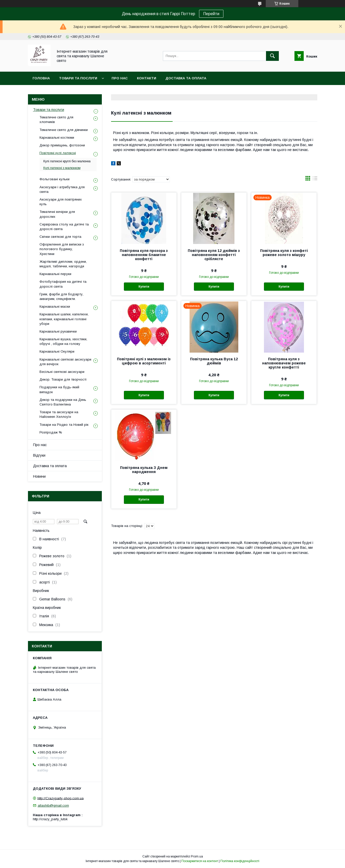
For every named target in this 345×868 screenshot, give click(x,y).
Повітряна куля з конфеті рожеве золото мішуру (284, 253)
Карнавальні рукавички (58, 331)
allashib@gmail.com (53, 805)
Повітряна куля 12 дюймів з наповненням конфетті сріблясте (214, 255)
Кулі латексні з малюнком (62, 168)
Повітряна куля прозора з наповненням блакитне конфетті (144, 255)
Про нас (120, 78)
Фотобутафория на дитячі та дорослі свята (63, 284)
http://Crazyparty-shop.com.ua (61, 798)
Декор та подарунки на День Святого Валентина (63, 402)
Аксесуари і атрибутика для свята (62, 189)
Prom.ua (197, 856)
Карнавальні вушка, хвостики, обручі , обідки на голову (63, 341)
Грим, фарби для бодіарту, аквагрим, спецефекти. (61, 296)
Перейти (211, 14)
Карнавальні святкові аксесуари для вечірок (65, 362)
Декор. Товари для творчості (63, 379)
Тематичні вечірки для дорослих (57, 214)
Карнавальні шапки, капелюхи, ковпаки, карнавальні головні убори (64, 319)
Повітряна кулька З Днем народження (144, 470)
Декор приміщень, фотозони (62, 145)
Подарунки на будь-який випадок (59, 389)
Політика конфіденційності (240, 861)
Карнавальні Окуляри (57, 351)
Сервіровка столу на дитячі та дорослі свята (64, 227)
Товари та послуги (78, 78)
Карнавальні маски (55, 306)
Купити (144, 287)
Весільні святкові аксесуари (62, 372)
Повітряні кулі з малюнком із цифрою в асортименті (144, 361)
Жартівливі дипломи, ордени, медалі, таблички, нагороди (63, 264)
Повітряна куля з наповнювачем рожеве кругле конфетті (284, 363)
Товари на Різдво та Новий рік (64, 425)
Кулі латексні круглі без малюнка (67, 161)
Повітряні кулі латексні (58, 153)
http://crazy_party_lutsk (50, 819)
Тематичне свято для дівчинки (64, 130)
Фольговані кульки (55, 179)
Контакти (147, 78)
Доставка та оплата (186, 78)
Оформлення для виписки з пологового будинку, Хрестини (62, 249)
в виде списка (315, 180)
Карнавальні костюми (57, 138)
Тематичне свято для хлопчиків (56, 120)
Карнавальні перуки (55, 274)
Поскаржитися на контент (200, 861)
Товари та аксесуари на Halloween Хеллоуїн (59, 414)
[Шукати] (272, 56)
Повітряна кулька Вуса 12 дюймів (214, 361)
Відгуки (39, 455)
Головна (41, 78)
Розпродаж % (51, 432)
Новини (39, 476)
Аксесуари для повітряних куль (61, 202)
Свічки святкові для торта (60, 237)
